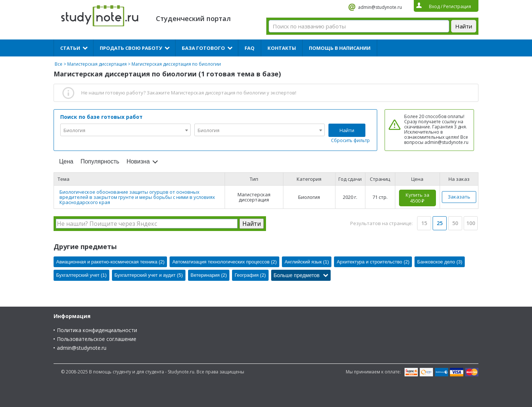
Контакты (282, 48)
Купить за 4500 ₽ (417, 198)
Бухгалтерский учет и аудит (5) (149, 275)
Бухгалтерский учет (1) (81, 275)
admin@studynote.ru (380, 7)
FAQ (250, 48)
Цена (66, 161)
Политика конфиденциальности (97, 330)
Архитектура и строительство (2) (373, 262)
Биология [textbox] (74, 130)
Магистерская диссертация (97, 64)
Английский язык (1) (307, 262)
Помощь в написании (340, 48)
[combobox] (125, 130)
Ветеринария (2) (209, 275)
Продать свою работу (131, 48)
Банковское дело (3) (440, 262)
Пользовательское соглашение (97, 339)
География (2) (250, 275)
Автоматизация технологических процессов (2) (224, 262)
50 (455, 223)
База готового (203, 48)
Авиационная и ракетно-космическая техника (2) (110, 262)
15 (424, 223)
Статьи (70, 48)
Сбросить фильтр (350, 140)
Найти (347, 130)
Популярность (100, 161)
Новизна (138, 161)
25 (440, 223)
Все (59, 64)
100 (471, 223)
